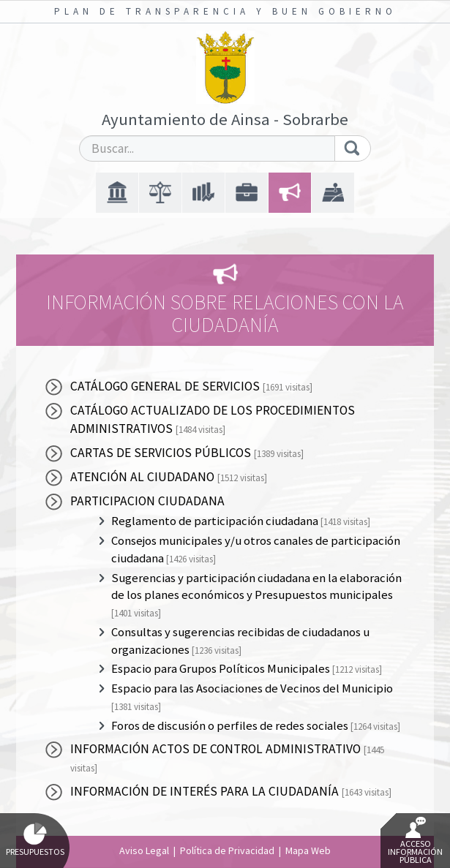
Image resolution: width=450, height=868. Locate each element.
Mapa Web (308, 850)
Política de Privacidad (227, 850)
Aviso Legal (144, 850)
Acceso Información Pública (415, 841)
